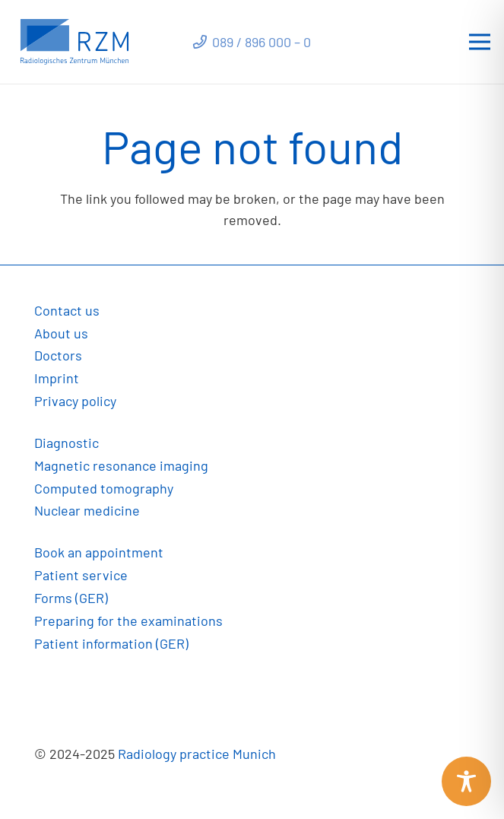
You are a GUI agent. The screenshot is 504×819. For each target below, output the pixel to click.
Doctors (58, 355)
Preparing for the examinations (128, 621)
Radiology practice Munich (197, 754)
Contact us (67, 310)
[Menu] (480, 42)
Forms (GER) (71, 598)
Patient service (81, 575)
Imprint (57, 378)
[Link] (74, 42)
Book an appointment (99, 552)
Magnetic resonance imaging (121, 465)
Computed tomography (104, 488)
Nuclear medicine (87, 510)
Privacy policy (75, 401)
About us (61, 333)
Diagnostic (67, 443)
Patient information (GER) (111, 643)
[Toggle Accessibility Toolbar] (466, 781)
